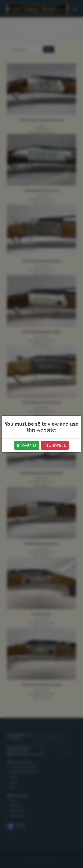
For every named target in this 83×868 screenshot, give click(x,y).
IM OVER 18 (27, 445)
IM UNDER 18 (55, 445)
